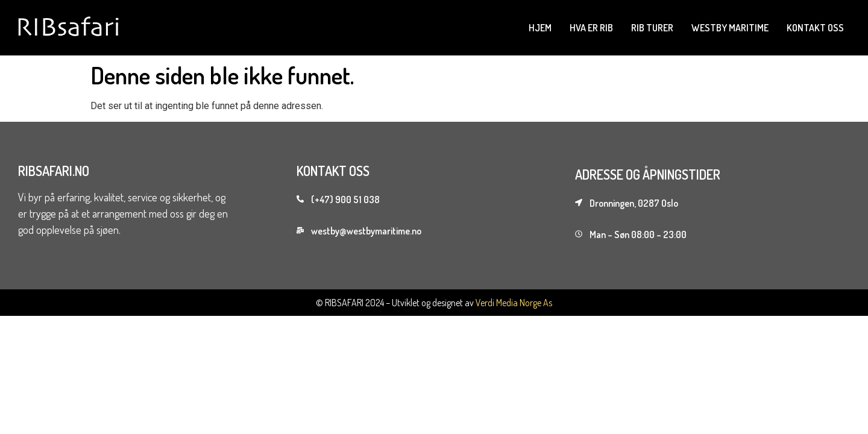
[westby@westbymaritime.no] (300, 230)
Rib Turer (652, 28)
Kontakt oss (815, 28)
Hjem (540, 28)
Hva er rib (591, 28)
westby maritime (730, 28)
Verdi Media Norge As (514, 303)
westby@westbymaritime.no (366, 231)
